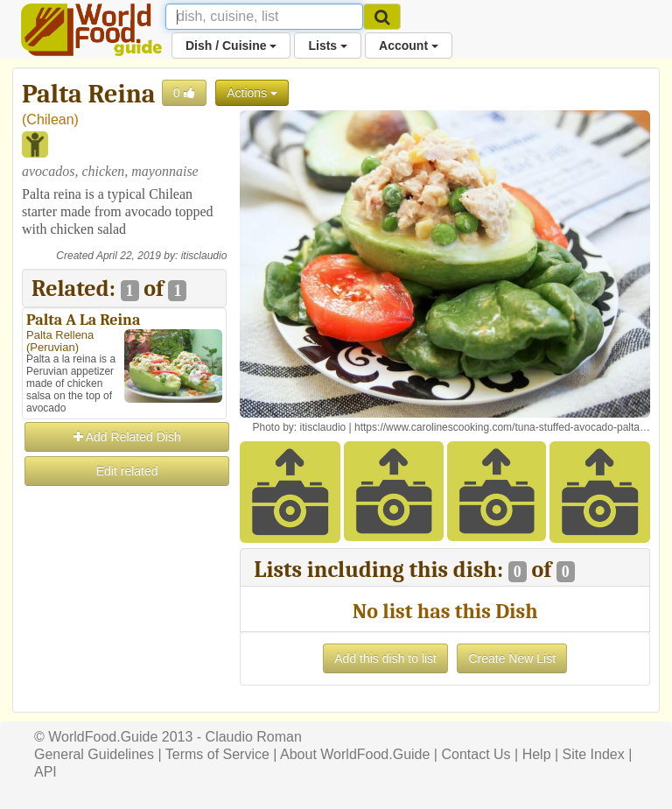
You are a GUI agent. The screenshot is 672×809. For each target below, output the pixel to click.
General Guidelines (94, 754)
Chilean (50, 120)
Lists (328, 46)
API (45, 772)
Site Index (594, 754)
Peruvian (52, 347)
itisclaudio (204, 256)
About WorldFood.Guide (355, 754)
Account (409, 46)
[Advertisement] (124, 576)
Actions (252, 93)
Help (537, 754)
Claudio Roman (254, 737)
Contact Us (476, 754)
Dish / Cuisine (231, 46)
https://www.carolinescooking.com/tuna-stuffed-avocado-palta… (502, 427)
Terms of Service (217, 754)
